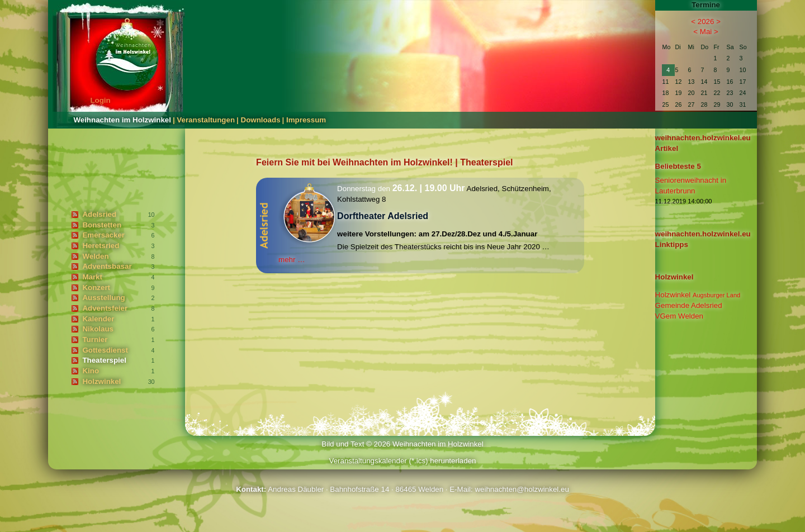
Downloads (261, 120)
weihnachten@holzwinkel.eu (522, 489)
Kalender (98, 319)
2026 (706, 22)
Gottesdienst (105, 350)
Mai (706, 32)
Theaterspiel (104, 360)
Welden (95, 256)
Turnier (95, 339)
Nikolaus (98, 329)
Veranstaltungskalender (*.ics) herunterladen (402, 461)
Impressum (306, 120)
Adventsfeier (105, 308)
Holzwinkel (101, 381)
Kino (91, 371)
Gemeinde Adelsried (689, 305)
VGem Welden (679, 316)
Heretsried (101, 246)
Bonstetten (102, 225)
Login (100, 100)
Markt (92, 277)
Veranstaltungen (206, 120)
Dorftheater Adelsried (383, 216)
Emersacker (103, 235)
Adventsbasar (107, 266)
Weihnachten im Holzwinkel (122, 120)
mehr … (292, 260)
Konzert (96, 288)
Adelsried (99, 214)
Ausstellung (103, 298)
